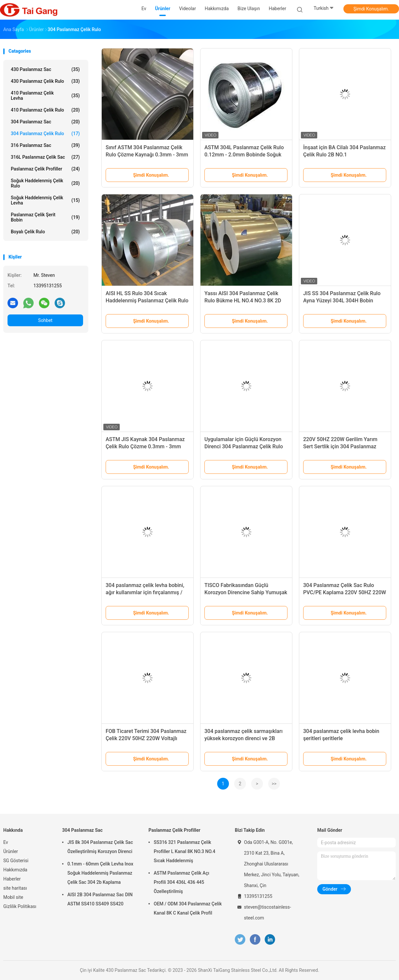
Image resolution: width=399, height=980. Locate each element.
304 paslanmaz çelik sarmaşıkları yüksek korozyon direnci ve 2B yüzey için (243, 738)
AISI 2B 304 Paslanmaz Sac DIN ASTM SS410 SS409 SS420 (100, 899)
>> (274, 784)
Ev (6, 842)
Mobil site (13, 897)
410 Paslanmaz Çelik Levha (45, 96)
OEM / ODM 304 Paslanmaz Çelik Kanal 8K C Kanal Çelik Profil (188, 908)
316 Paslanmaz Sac (45, 145)
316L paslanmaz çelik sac (45, 157)
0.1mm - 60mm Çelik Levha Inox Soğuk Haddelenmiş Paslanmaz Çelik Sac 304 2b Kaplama (100, 873)
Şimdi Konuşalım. (371, 9)
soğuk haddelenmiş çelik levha (45, 200)
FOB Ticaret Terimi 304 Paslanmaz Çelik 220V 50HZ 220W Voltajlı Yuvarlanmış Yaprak (146, 738)
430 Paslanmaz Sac (45, 69)
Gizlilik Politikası (20, 906)
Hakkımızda (15, 870)
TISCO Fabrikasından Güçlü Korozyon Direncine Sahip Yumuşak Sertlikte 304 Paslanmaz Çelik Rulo (246, 592)
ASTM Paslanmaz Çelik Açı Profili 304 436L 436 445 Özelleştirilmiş (182, 882)
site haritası (15, 888)
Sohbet (45, 320)
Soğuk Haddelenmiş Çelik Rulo (45, 183)
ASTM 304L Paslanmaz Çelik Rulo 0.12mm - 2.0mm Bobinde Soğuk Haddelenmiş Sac (244, 155)
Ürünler (11, 851)
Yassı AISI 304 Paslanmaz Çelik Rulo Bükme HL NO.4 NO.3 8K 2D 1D (243, 301)
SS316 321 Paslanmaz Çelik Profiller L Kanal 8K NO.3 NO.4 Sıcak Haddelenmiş (184, 851)
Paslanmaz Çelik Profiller (45, 169)
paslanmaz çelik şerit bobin (45, 217)
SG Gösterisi (16, 861)
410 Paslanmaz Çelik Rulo (45, 110)
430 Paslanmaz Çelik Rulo (45, 81)
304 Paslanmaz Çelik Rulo (45, 134)
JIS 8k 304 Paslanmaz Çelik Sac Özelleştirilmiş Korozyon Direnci (100, 847)
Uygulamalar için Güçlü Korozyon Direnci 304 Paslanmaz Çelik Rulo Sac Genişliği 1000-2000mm (244, 446)
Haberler (12, 879)
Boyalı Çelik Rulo (45, 232)
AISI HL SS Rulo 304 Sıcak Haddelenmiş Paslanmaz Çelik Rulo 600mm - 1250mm (147, 301)
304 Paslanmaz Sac (45, 122)
